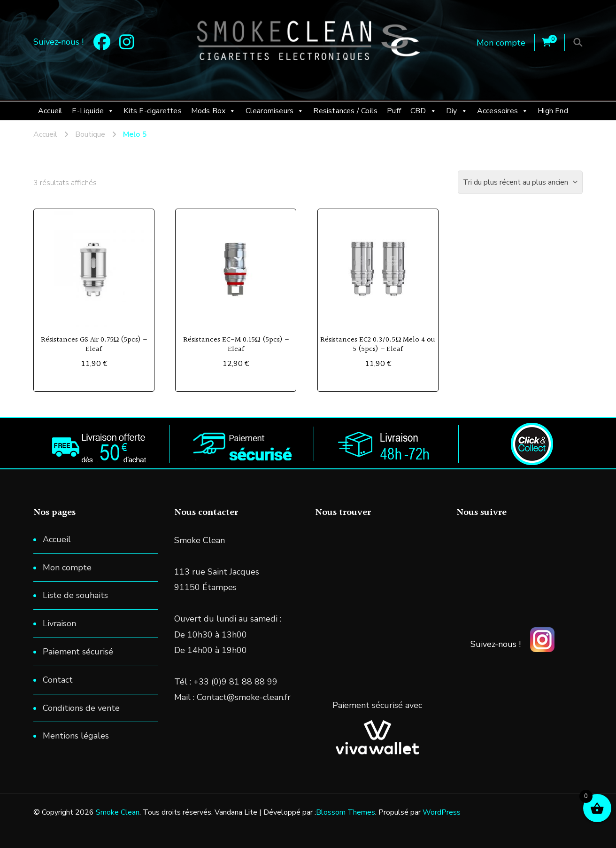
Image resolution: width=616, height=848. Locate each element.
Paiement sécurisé (78, 652)
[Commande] (520, 182)
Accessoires (503, 111)
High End (553, 111)
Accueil (50, 111)
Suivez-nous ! (496, 644)
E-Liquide (93, 111)
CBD (423, 111)
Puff (394, 111)
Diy (457, 111)
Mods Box (214, 111)
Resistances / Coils (345, 111)
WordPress (442, 812)
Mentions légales (76, 736)
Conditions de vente (81, 708)
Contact (58, 680)
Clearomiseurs (275, 111)
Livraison (59, 623)
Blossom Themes (346, 812)
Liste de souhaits (75, 595)
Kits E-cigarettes (152, 111)
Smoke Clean (118, 812)
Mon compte (501, 43)
